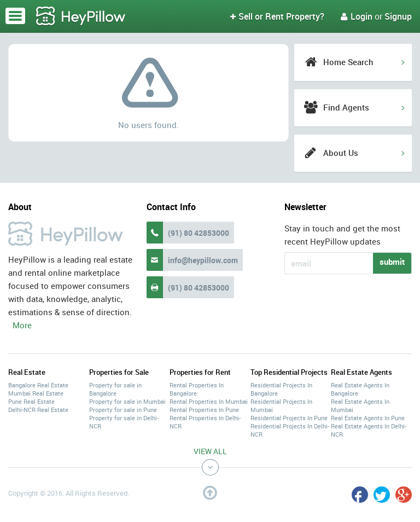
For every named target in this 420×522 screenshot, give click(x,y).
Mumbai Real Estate (36, 393)
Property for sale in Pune (123, 410)
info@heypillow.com (203, 260)
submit (392, 262)
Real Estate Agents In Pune (368, 418)
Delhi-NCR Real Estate (38, 410)
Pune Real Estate (31, 401)
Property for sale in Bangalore (115, 389)
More (22, 325)
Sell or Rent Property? (277, 16)
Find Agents (346, 107)
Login (357, 16)
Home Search (348, 62)
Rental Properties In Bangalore (197, 389)
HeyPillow (81, 16)
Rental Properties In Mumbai (209, 401)
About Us (341, 153)
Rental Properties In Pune (204, 410)
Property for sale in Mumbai (127, 401)
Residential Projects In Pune (289, 418)
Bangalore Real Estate (38, 385)
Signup (398, 16)
